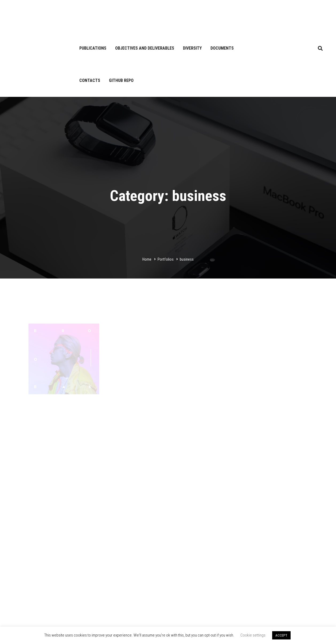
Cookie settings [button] (253, 635)
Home (147, 259)
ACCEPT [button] (281, 635)
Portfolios (166, 259)
